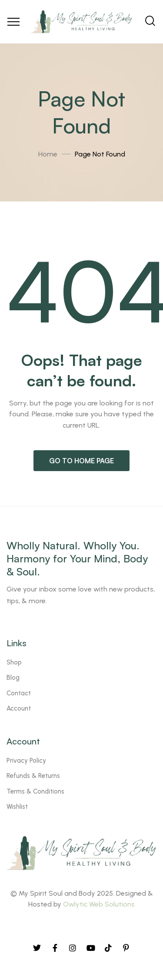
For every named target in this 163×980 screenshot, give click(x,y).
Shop (14, 662)
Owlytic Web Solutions (99, 904)
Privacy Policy (26, 761)
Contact (19, 693)
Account (19, 708)
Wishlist (17, 807)
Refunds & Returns (33, 776)
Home (48, 154)
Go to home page (81, 461)
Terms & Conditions (35, 791)
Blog (13, 678)
